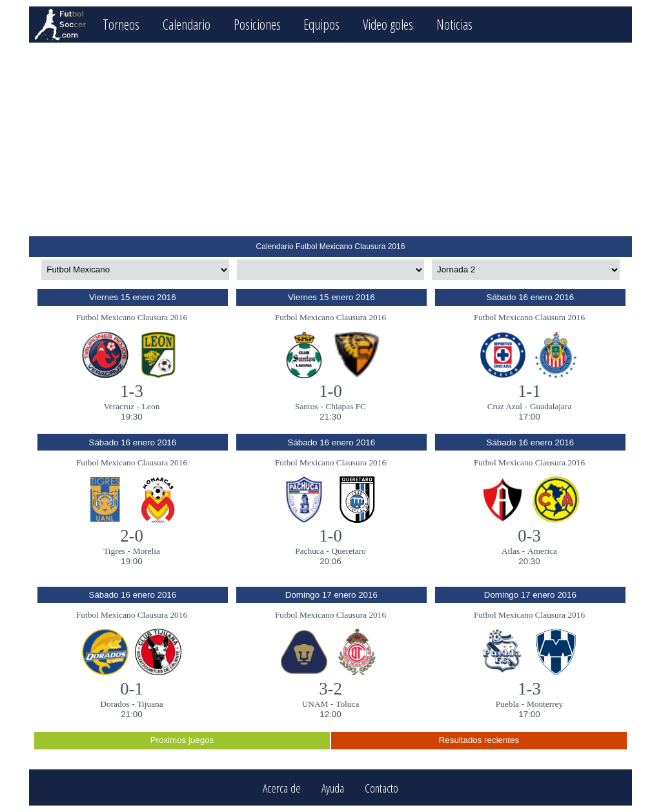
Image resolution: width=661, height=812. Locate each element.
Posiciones (257, 24)
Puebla (507, 704)
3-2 (330, 689)
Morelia (147, 551)
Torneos (121, 24)
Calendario (187, 24)
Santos (307, 406)
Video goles (388, 24)
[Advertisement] (330, 139)
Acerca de (282, 788)
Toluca (347, 704)
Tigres (114, 551)
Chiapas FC (346, 406)
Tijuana (150, 704)
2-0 (132, 536)
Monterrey (545, 704)
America (542, 551)
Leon (151, 406)
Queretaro (348, 551)
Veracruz (119, 406)
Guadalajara (551, 406)
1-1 (529, 391)
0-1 (132, 689)
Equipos (321, 24)
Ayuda (333, 788)
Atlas (511, 551)
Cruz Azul (505, 406)
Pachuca (309, 551)
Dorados (115, 704)
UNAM (315, 704)
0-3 (529, 536)
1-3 (132, 391)
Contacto (381, 788)
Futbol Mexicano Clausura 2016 (132, 317)
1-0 (330, 391)
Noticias (454, 24)
